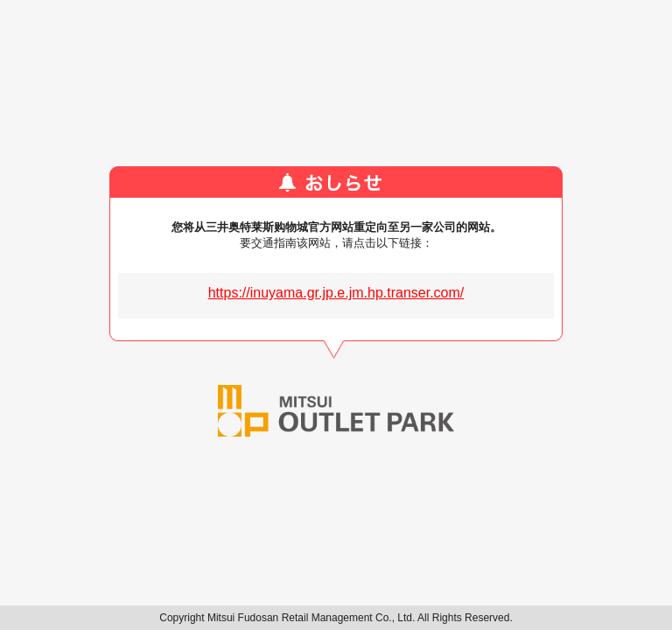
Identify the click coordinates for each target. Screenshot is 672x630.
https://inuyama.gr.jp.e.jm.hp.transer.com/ (336, 293)
